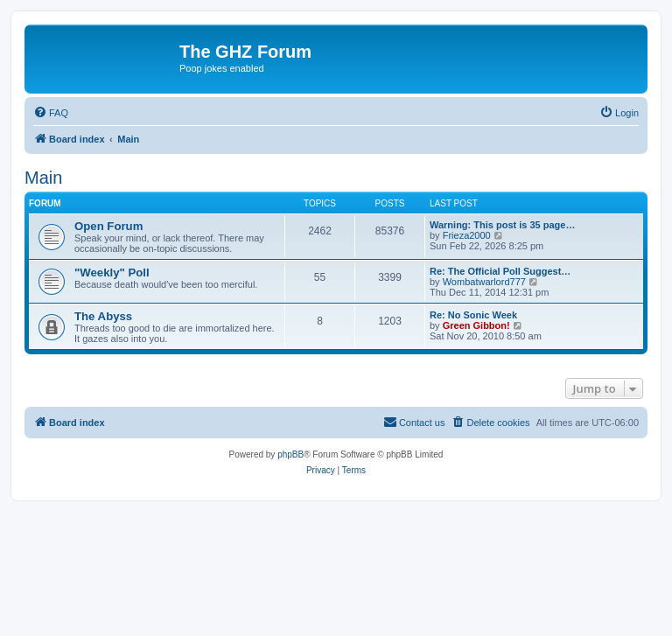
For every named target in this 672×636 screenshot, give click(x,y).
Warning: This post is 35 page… (502, 225)
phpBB (290, 454)
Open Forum (108, 226)
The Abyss (103, 316)
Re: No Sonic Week (473, 315)
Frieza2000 (467, 235)
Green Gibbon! (476, 325)
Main (43, 178)
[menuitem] (51, 113)
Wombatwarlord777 (484, 282)
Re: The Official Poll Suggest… (500, 271)
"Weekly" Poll (112, 273)
